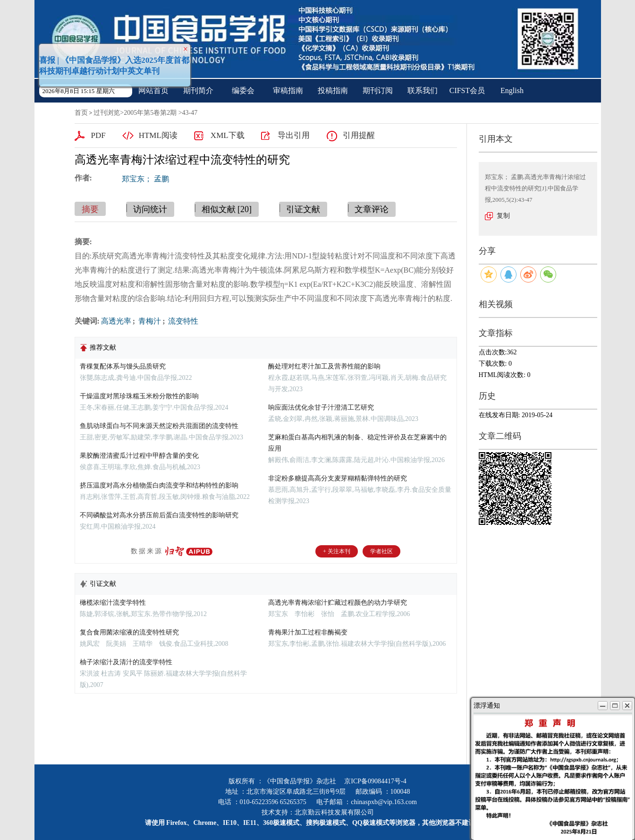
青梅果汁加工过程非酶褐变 (308, 632)
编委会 (243, 90)
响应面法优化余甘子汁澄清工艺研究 (321, 407)
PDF (98, 135)
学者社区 (381, 551)
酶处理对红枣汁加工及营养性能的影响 (324, 366)
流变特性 (182, 321)
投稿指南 (333, 90)
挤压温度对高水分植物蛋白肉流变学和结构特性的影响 (159, 485)
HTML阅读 (158, 135)
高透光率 (116, 321)
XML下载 (228, 135)
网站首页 (153, 90)
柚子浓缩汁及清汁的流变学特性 (126, 662)
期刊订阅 (378, 90)
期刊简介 (198, 90)
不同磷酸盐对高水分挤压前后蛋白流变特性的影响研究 (159, 515)
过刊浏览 (107, 113)
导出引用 (294, 135)
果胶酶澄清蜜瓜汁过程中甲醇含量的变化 (139, 456)
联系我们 (423, 90)
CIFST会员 (467, 90)
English (512, 90)
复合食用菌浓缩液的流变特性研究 (129, 632)
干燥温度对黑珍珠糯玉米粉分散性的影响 (139, 396)
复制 (503, 216)
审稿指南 (288, 90)
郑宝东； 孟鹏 (145, 179)
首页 (81, 113)
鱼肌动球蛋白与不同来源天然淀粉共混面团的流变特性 (159, 426)
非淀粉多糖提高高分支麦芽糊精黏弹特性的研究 (338, 478)
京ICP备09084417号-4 (375, 781)
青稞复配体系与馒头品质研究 (123, 366)
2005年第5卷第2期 (150, 113)
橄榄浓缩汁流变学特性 (113, 603)
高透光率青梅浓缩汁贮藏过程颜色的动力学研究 (338, 603)
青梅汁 (149, 321)
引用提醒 (359, 135)
